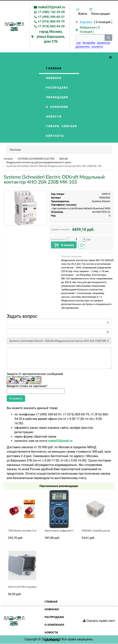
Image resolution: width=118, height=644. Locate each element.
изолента (97, 47)
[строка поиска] (90, 38)
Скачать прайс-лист (99, 621)
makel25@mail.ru (51, 7)
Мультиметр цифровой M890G (62, 531)
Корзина (86, 22)
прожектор (103, 43)
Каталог (16, 149)
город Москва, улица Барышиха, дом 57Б (51, 36)
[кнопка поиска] (108, 38)
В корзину (64, 245)
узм (79, 43)
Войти (83, 14)
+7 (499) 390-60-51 (51, 17)
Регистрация (101, 14)
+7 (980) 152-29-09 (51, 12)
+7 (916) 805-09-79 (51, 21)
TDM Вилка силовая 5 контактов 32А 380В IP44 (36, 531)
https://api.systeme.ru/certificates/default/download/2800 (78, 208)
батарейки (89, 43)
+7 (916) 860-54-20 (51, 26)
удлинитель (83, 47)
